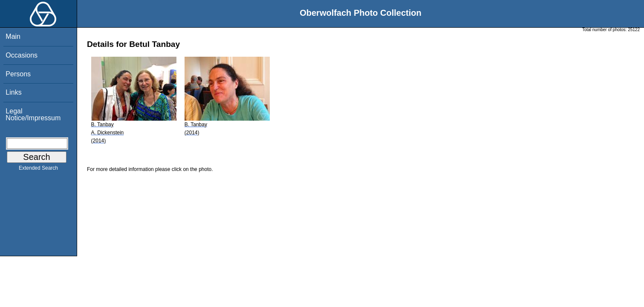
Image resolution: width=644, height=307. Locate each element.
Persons (18, 74)
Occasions (22, 55)
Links (13, 92)
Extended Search (38, 170)
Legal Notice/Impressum (33, 114)
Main (13, 36)
